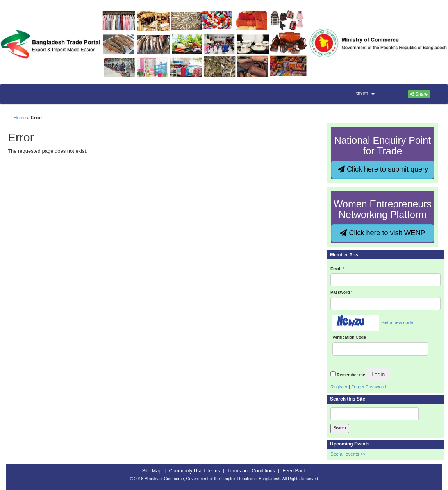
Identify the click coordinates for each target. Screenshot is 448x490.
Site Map (152, 471)
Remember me (351, 375)
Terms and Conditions (251, 471)
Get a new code (397, 322)
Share (419, 94)
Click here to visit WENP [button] (382, 233)
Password (342, 292)
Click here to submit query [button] (383, 169)
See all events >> (348, 454)
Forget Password (368, 387)
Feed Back (294, 471)
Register (339, 387)
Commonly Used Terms (195, 471)
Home (20, 117)
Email (337, 269)
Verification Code (349, 337)
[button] (361, 94)
